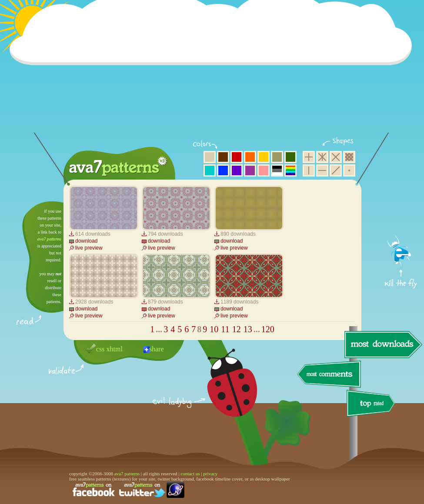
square (309, 157)
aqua (210, 170)
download (86, 241)
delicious (224, 393)
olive (277, 157)
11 (225, 329)
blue (223, 170)
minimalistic (349, 170)
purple (250, 170)
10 (214, 329)
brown (223, 157)
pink (264, 170)
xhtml (115, 349)
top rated (372, 405)
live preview (89, 248)
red (237, 157)
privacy (210, 474)
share (157, 349)
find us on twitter (142, 490)
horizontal (322, 170)
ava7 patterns (49, 239)
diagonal (336, 170)
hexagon (322, 157)
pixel (349, 157)
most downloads (382, 344)
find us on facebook (93, 490)
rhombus (336, 157)
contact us (190, 474)
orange (250, 157)
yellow (264, 157)
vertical (309, 170)
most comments (329, 375)
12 (237, 329)
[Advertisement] (214, 72)
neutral (277, 170)
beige (210, 157)
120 (268, 329)
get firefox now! (401, 205)
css (100, 349)
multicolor (290, 170)
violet (237, 170)
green (290, 157)
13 (248, 329)
